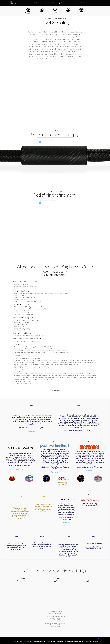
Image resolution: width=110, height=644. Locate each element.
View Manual (54, 390)
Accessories (85, 3)
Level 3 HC (81, 13)
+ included (55, 187)
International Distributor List (63, 641)
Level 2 (55, 13)
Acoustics (67, 3)
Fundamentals (38, 3)
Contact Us (74, 641)
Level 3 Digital (68, 13)
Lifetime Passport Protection (91, 641)
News (93, 3)
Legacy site (80, 641)
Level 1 (42, 13)
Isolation (76, 3)
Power (47, 3)
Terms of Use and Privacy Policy (42, 641)
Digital (60, 3)
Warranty (52, 641)
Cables (53, 3)
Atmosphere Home (28, 13)
